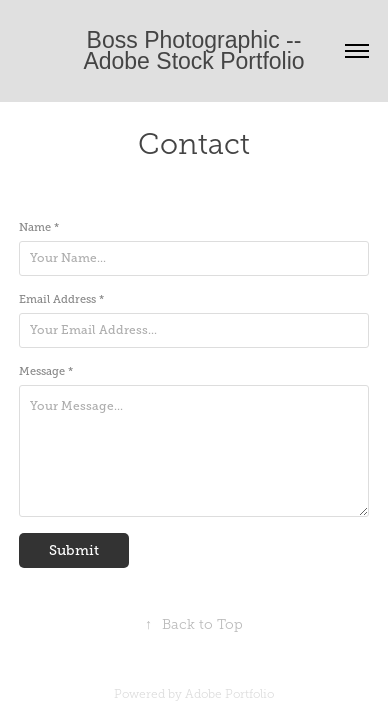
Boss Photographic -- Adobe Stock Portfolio (194, 50)
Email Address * (61, 299)
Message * (46, 371)
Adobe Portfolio (229, 694)
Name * (39, 227)
